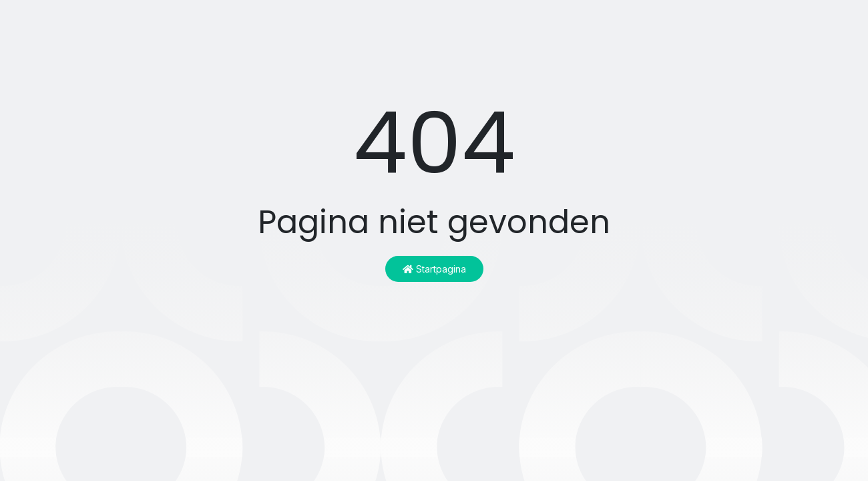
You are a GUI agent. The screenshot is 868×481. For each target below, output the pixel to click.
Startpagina (434, 269)
